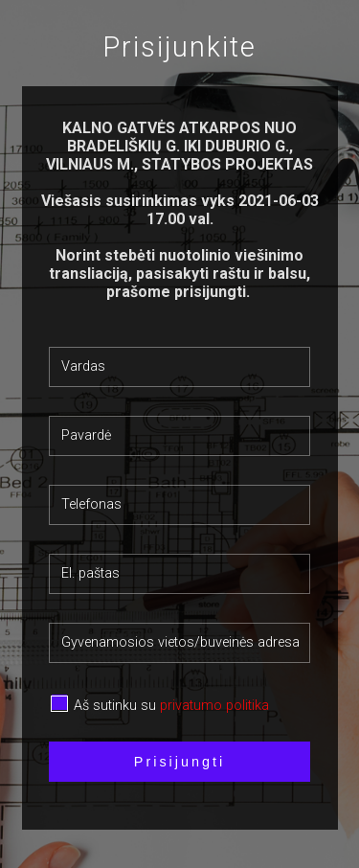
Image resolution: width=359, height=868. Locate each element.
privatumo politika (214, 706)
